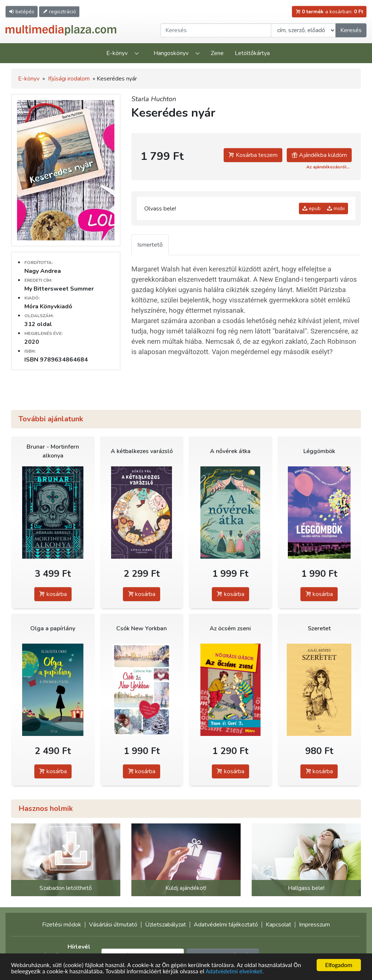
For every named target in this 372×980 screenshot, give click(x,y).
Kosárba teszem (253, 155)
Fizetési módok (62, 925)
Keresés (351, 30)
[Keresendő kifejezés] (216, 30)
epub (311, 208)
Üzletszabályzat (166, 925)
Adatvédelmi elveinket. (235, 972)
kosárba (53, 594)
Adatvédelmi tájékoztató (226, 925)
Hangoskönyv (171, 53)
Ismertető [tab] (150, 245)
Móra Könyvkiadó (48, 306)
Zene (217, 53)
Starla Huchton (154, 99)
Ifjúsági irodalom (69, 79)
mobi (336, 208)
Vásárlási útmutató (113, 925)
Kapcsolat (278, 925)
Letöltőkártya (252, 53)
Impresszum (314, 925)
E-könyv (117, 53)
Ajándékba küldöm (319, 155)
